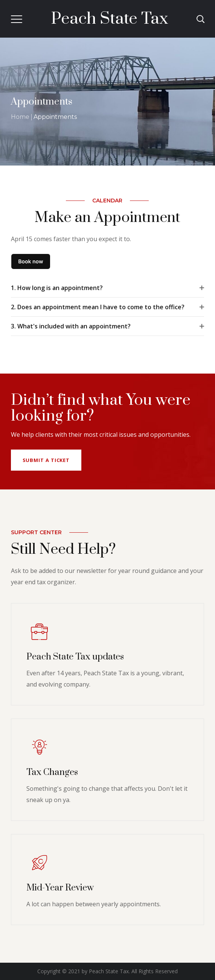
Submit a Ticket (46, 460)
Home (20, 117)
